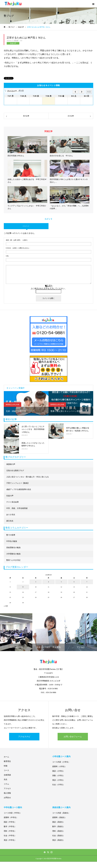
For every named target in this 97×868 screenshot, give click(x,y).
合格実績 (7, 775)
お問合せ (7, 798)
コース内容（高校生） (61, 813)
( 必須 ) (17, 240)
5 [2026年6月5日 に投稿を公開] (61, 582)
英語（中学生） (10, 840)
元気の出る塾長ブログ (15, 471)
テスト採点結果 (13, 502)
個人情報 (7, 793)
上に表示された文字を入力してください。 (49, 289)
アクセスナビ (24, 737)
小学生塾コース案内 (61, 756)
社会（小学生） (58, 785)
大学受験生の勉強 (13, 554)
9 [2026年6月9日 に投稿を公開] (23, 587)
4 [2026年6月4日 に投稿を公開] (48, 582)
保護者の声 (11, 464)
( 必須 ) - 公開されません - (18, 248)
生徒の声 (13, 43)
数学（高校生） (58, 827)
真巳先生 (10, 521)
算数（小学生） (58, 776)
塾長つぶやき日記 (13, 560)
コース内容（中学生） (13, 813)
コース (6, 770)
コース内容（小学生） (61, 762)
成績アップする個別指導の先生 (19, 489)
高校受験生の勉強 (13, 548)
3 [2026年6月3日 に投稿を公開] (36, 582)
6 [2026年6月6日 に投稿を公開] (74, 582)
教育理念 (7, 761)
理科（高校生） (58, 831)
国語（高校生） (58, 822)
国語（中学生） (10, 822)
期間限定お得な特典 (13, 405)
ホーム (6, 757)
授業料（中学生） (11, 817)
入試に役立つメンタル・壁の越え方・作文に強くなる (28, 477)
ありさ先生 (11, 515)
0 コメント (26, 226)
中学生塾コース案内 (13, 807)
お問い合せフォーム (73, 737)
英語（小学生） (58, 780)
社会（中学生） (10, 836)
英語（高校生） (58, 840)
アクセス (7, 789)
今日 (89, 92)
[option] (26, 403)
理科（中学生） (10, 831)
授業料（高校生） (59, 817)
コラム (6, 784)
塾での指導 (11, 535)
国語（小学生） (58, 771)
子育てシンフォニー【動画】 (18, 483)
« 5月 (6, 606)
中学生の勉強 (12, 541)
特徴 (6, 766)
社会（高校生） (58, 836)
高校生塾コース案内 (61, 807)
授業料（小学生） (59, 767)
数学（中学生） (10, 827)
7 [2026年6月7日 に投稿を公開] (87, 582)
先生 (6, 779)
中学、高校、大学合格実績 (17, 508)
